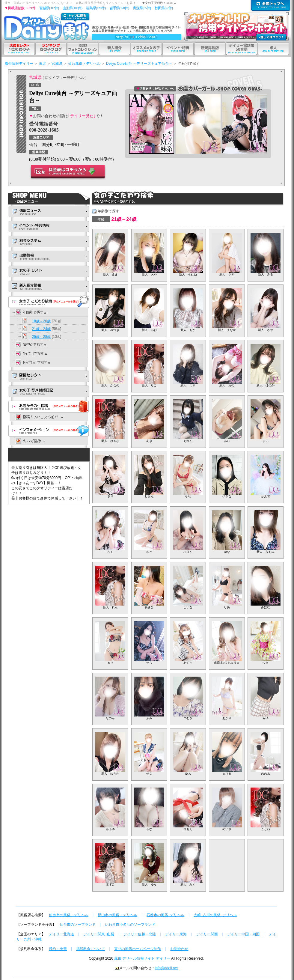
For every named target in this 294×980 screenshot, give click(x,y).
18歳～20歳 (42, 321)
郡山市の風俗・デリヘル (117, 915)
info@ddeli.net (166, 968)
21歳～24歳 (42, 329)
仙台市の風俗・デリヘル (69, 915)
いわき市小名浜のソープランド (130, 925)
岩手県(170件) (119, 8)
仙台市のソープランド (78, 925)
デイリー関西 (207, 934)
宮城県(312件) (49, 8)
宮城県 (57, 64)
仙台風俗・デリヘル (84, 64)
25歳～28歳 (42, 337)
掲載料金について (91, 949)
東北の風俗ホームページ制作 (138, 949)
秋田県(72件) (164, 8)
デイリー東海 (176, 934)
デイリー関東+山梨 (99, 934)
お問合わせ (179, 949)
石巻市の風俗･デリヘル (165, 915)
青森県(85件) (142, 8)
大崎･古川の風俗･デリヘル (215, 915)
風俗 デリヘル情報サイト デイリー (142, 958)
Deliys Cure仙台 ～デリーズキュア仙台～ (139, 64)
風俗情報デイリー (19, 64)
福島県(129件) (96, 8)
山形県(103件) (72, 8)
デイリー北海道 (61, 934)
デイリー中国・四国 (243, 934)
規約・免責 (58, 949)
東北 (43, 64)
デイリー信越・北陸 (140, 934)
